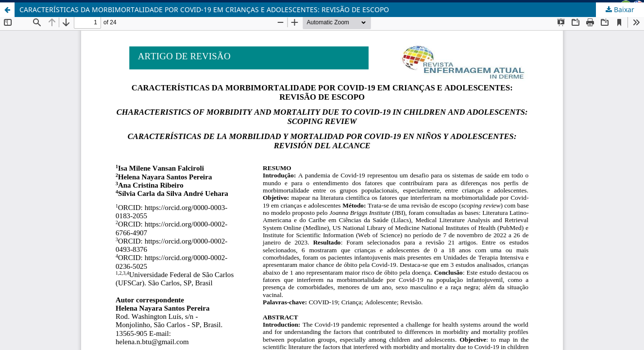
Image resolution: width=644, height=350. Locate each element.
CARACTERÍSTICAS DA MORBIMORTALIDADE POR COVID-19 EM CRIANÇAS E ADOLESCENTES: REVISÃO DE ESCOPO (204, 9)
